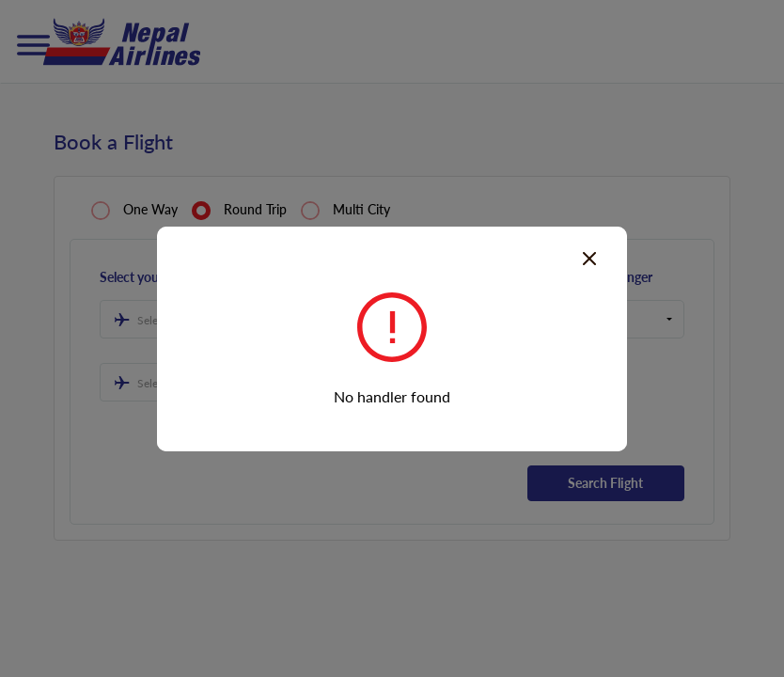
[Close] (589, 257)
